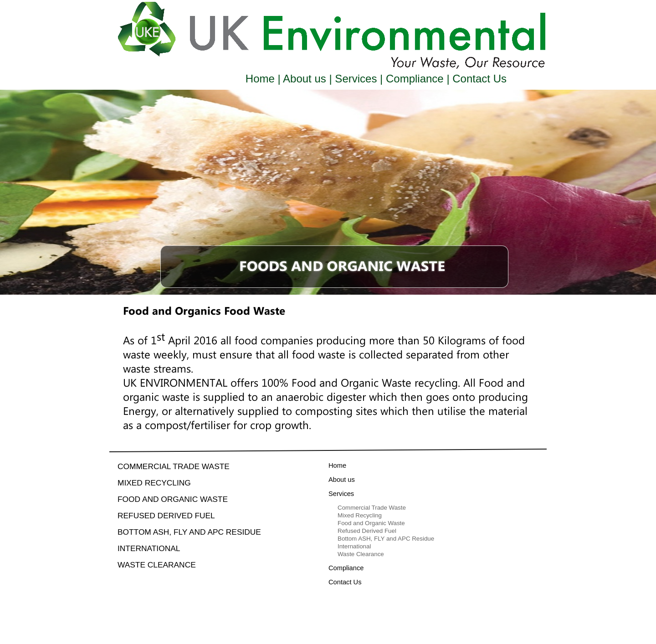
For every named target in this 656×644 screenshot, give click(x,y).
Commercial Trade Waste (174, 466)
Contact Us (478, 79)
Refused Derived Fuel (166, 516)
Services (356, 79)
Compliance (415, 79)
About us (305, 79)
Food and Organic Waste (173, 499)
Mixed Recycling (154, 483)
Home (262, 79)
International (149, 548)
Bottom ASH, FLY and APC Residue (189, 532)
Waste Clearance (157, 565)
